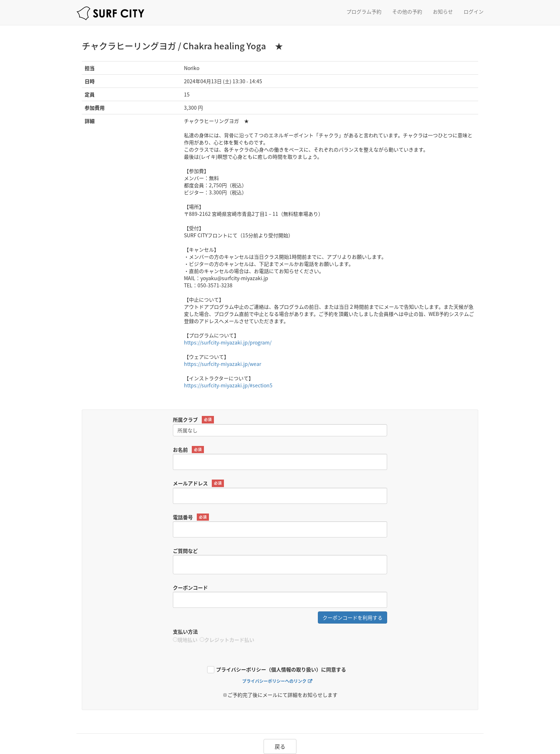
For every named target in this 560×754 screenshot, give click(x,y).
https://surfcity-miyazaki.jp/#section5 (228, 385)
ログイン (474, 11)
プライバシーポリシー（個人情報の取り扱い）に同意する (281, 670)
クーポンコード (190, 587)
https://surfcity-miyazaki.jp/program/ (228, 342)
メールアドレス (198, 483)
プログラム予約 (364, 11)
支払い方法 (185, 631)
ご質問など (185, 551)
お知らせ (443, 11)
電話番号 (191, 517)
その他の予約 (407, 11)
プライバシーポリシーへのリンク (274, 681)
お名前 (188, 450)
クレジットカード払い (227, 640)
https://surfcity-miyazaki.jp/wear (222, 364)
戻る (280, 746)
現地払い (185, 640)
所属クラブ (193, 420)
